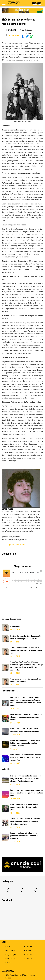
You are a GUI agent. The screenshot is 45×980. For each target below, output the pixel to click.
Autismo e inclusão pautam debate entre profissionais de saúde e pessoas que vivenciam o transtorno (25, 821)
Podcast (29, 955)
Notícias (8, 963)
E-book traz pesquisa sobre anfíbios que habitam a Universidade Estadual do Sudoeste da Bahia (25, 743)
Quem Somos (11, 950)
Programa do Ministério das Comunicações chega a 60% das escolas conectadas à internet (26, 717)
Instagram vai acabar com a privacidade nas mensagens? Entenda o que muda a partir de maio (27, 793)
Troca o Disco (20, 545)
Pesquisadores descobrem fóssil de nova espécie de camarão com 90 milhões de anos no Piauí (26, 757)
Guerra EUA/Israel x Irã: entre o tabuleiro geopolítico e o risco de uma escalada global (25, 807)
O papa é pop (15, 626)
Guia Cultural (10, 959)
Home (8, 946)
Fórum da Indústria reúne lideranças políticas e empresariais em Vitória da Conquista (24, 836)
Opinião (11, 545)
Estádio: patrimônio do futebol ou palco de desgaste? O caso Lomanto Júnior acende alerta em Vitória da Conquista (26, 779)
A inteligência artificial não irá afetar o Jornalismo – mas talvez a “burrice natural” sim (26, 650)
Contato (29, 959)
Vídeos (29, 950)
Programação (11, 955)
